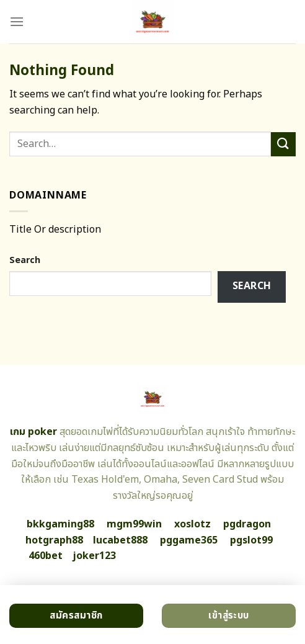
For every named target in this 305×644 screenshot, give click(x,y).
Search (25, 260)
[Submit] (283, 144)
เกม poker (33, 432)
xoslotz (192, 524)
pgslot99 (251, 540)
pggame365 (189, 540)
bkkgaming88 (60, 524)
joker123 (94, 556)
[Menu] (17, 21)
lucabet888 (120, 540)
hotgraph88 (54, 540)
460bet (46, 556)
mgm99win (134, 524)
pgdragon (247, 524)
